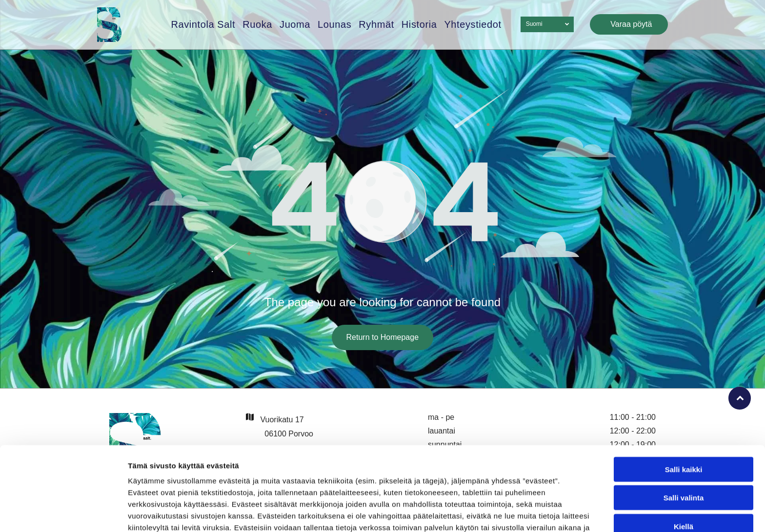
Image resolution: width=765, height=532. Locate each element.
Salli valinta (684, 440)
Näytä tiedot (522, 513)
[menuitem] (199, 25)
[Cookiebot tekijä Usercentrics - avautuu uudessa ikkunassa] (63, 513)
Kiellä (684, 469)
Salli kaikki (684, 412)
